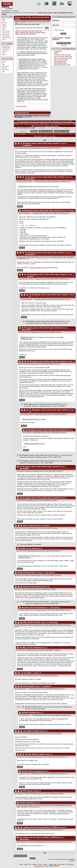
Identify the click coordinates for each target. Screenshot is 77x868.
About (4, 19)
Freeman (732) (25, 774)
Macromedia (29, 686)
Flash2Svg (30, 344)
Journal (68, 182)
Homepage (67, 625)
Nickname (56, 20)
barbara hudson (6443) (26, 805)
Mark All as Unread (62, 131)
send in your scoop (45, 13)
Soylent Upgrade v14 (37, 268)
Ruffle (58, 262)
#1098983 (21, 259)
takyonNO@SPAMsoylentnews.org (38, 257)
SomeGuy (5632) (22, 734)
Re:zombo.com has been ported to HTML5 (38, 837)
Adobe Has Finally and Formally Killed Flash (32, 124)
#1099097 (56, 364)
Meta (4, 53)
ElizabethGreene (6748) (26, 842)
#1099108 (60, 213)
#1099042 (58, 332)
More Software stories (61, 63)
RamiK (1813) (25, 332)
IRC (3, 63)
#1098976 (62, 182)
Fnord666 (24, 22)
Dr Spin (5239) (21, 676)
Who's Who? (6, 66)
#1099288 (56, 650)
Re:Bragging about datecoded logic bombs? (45, 177)
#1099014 (54, 528)
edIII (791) (22, 501)
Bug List (5, 68)
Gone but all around (32, 587)
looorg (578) (20, 589)
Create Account (7, 38)
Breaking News (7, 48)
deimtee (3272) (23, 757)
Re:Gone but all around (34, 602)
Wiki (3, 65)
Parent (20, 206)
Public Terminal (58, 30)
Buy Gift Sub (6, 36)
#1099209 (60, 794)
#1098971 (57, 148)
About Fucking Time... (27, 573)
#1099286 (62, 433)
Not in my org (29, 526)
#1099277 (64, 414)
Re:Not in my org (27, 548)
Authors (4, 26)
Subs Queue (6, 34)
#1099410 (57, 551)
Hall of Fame (6, 31)
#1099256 (31, 807)
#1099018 (57, 575)
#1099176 (62, 610)
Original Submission (60, 61)
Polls (3, 29)
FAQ (3, 21)
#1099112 (62, 299)
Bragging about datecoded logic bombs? (41, 143)
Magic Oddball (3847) (27, 610)
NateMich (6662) (28, 414)
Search (4, 28)
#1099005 (59, 471)
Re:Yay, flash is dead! (35, 754)
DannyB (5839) (25, 213)
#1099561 (64, 842)
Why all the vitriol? (32, 622)
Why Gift (64, 45)
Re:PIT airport (26, 803)
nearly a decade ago (34, 580)
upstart (56, 53)
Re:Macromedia (31, 707)
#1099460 (60, 774)
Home (21, 864)
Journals (5, 23)
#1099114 (56, 689)
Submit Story (6, 33)
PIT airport (28, 791)
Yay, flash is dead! (31, 731)
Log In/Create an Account (61, 124)
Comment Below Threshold (30, 544)
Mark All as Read (46, 131)
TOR (3, 71)
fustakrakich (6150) (27, 279)
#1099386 (63, 715)
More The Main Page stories (62, 65)
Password (56, 25)
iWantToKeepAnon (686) (24, 625)
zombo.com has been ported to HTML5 (41, 827)
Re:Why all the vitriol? (30, 648)
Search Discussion (52, 126)
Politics (4, 55)
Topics (4, 24)
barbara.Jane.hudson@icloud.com (44, 805)
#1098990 (61, 279)
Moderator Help (20, 856)
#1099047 (53, 589)
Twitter (4, 61)
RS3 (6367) (24, 364)
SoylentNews (7, 5)
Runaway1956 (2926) (25, 182)
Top (74, 124)
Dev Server (5, 70)
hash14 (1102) (21, 528)
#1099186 (58, 734)
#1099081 (54, 501)
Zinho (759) (22, 551)
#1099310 (60, 830)
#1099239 (59, 757)
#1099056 (60, 625)
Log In (4, 39)
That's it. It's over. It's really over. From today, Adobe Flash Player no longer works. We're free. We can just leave (31, 32)
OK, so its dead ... (26, 673)
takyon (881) (23, 257)
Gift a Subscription (64, 43)
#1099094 (54, 676)
